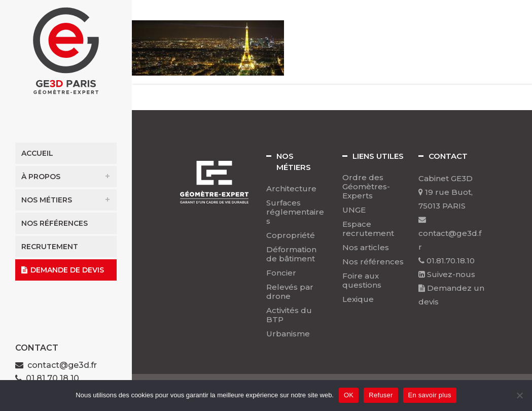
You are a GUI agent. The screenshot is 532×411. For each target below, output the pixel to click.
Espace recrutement (368, 229)
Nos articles (366, 248)
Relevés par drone (290, 292)
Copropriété (291, 235)
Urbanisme (288, 334)
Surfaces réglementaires (295, 212)
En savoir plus (430, 395)
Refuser (381, 395)
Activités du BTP (289, 315)
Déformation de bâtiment (291, 254)
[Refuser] (519, 395)
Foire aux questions (362, 281)
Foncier (281, 273)
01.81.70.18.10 (447, 261)
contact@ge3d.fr (62, 365)
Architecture (291, 189)
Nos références (373, 262)
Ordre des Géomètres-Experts (366, 187)
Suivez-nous (447, 274)
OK (349, 395)
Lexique (358, 299)
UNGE (354, 210)
